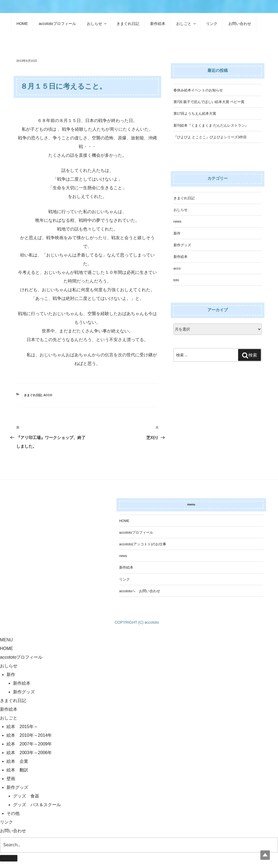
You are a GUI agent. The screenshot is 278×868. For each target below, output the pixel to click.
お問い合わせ (240, 24)
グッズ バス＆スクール (37, 805)
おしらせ (97, 24)
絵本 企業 (17, 761)
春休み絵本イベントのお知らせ (198, 90)
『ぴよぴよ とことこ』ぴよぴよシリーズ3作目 (210, 137)
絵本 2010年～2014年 (29, 735)
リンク (212, 24)
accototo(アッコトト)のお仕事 (143, 544)
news (177, 222)
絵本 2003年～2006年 (29, 753)
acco (48, 395)
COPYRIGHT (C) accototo (137, 622)
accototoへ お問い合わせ (140, 591)
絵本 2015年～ (22, 727)
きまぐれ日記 (128, 24)
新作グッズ (182, 245)
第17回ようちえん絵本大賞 (195, 114)
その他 (13, 813)
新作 (177, 233)
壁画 (11, 779)
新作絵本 (158, 24)
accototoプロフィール (57, 24)
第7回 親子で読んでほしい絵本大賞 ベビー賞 (209, 102)
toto (176, 280)
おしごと (186, 24)
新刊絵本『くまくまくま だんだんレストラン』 (211, 126)
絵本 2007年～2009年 (29, 744)
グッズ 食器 (26, 796)
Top (265, 855)
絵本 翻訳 (17, 770)
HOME (22, 24)
